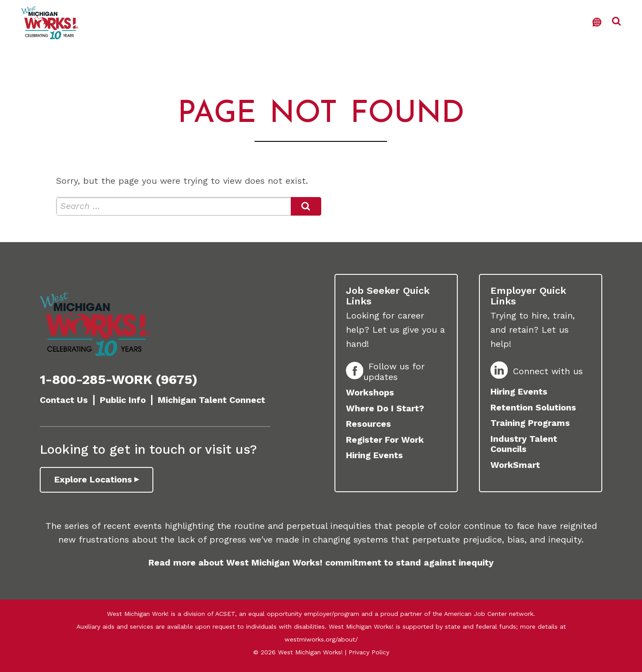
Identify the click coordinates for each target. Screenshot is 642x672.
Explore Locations (93, 480)
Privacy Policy (369, 652)
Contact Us (64, 400)
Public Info (123, 400)
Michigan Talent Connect (211, 400)
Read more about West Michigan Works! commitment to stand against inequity (321, 563)
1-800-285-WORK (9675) (119, 380)
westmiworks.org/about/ (321, 639)
